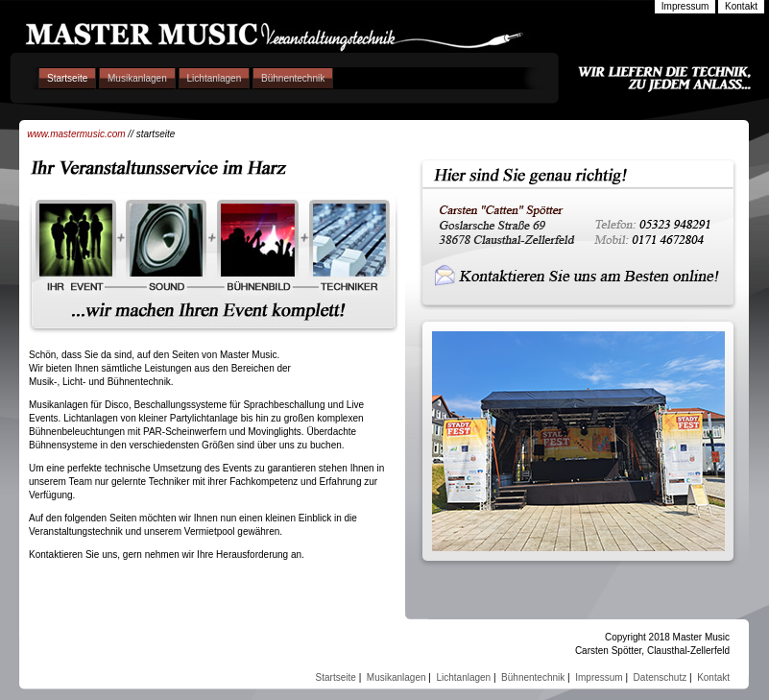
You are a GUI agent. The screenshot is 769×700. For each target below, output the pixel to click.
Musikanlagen (137, 78)
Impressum (599, 677)
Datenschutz (661, 677)
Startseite (67, 78)
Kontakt (713, 677)
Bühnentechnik (293, 78)
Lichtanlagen (215, 78)
